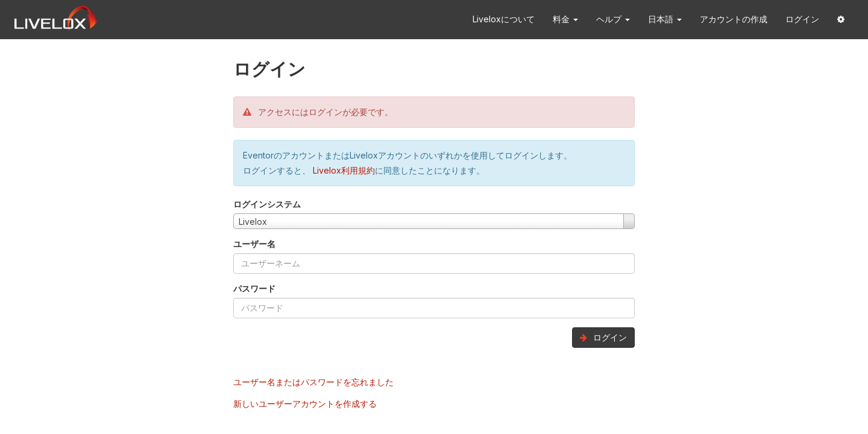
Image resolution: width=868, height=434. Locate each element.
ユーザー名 (254, 244)
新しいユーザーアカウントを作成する (305, 404)
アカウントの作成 (734, 19)
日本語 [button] (665, 19)
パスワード (254, 288)
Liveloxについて (504, 19)
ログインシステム (267, 204)
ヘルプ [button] (613, 19)
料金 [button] (565, 19)
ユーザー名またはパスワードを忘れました (313, 382)
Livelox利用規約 (343, 170)
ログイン (802, 19)
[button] (841, 20)
